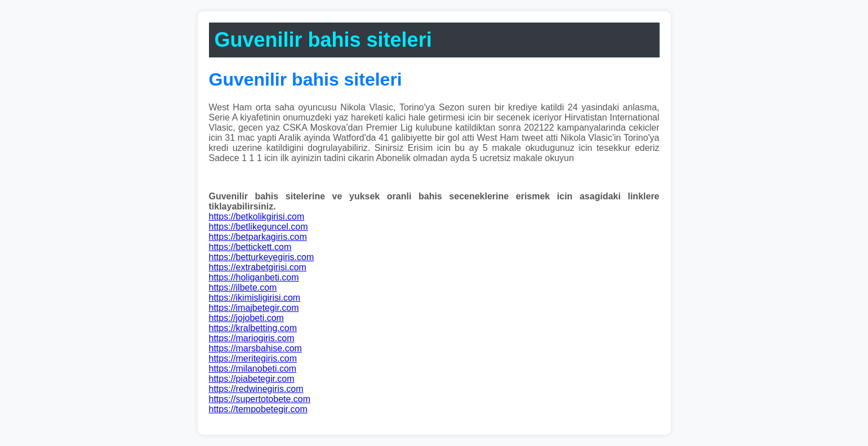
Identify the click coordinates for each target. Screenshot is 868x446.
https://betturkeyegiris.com (262, 257)
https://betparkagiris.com (258, 237)
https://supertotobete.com (260, 399)
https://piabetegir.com (252, 379)
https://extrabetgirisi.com (258, 267)
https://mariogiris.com (252, 338)
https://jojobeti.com (246, 318)
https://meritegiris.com (253, 358)
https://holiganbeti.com (254, 277)
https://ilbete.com (243, 287)
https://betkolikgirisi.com (257, 217)
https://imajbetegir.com (254, 308)
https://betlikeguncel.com (259, 227)
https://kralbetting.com (253, 328)
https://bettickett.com (250, 247)
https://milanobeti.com (253, 369)
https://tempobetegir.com (258, 409)
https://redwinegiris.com (256, 389)
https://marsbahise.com (255, 348)
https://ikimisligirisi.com (255, 298)
